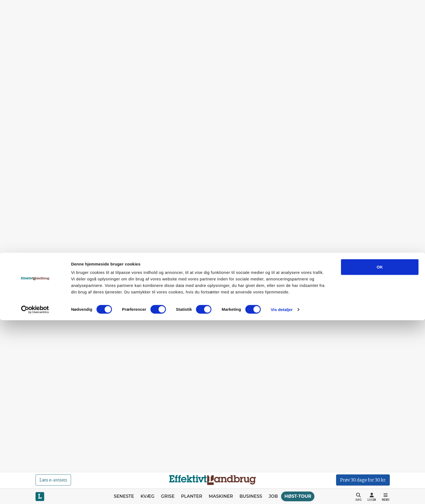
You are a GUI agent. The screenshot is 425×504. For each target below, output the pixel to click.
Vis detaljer (282, 493)
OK (380, 451)
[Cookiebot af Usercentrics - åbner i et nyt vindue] (35, 493)
